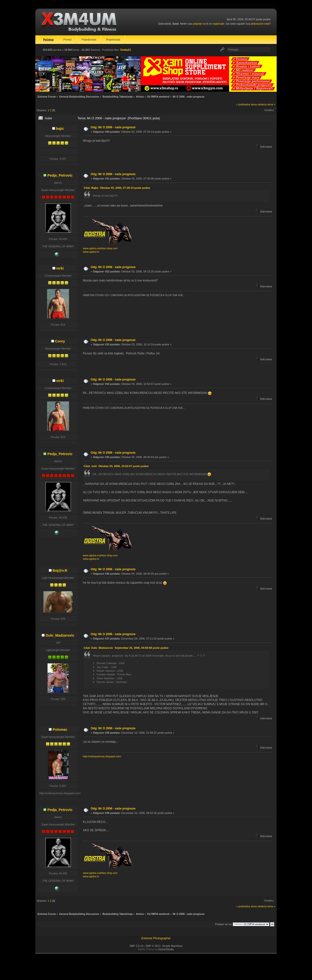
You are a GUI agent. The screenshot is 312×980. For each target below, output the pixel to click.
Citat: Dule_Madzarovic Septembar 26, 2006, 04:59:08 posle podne (126, 648)
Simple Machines (172, 946)
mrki (60, 268)
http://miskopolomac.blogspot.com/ (102, 756)
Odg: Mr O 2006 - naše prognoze (113, 127)
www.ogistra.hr (91, 252)
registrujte (218, 24)
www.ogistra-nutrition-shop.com (100, 248)
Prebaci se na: (224, 924)
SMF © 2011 (153, 946)
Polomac (60, 730)
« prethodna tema (247, 104)
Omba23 (125, 50)
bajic (60, 129)
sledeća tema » (267, 104)
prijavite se (199, 24)
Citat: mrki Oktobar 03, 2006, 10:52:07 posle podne (116, 466)
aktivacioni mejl (260, 24)
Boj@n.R (60, 570)
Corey (60, 341)
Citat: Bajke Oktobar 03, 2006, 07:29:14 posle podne (117, 188)
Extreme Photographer (156, 938)
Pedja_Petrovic (60, 175)
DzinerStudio (166, 949)
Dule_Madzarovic (60, 635)
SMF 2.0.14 (136, 946)
